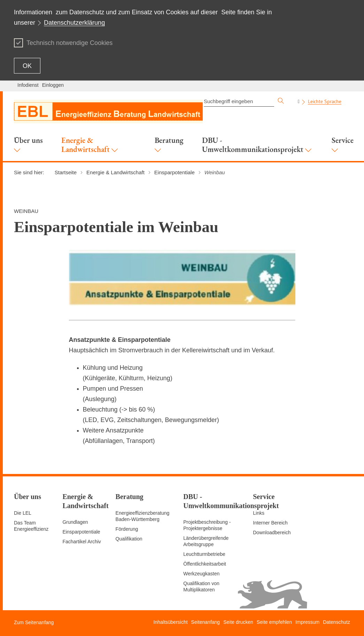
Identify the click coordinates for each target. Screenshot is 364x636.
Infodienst (28, 85)
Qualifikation (129, 539)
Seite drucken (238, 622)
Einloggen (53, 85)
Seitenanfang (206, 622)
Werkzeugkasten (201, 574)
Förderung (127, 529)
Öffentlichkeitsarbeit (205, 564)
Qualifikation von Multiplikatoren (201, 587)
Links (259, 513)
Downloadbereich (272, 532)
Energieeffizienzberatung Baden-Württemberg (143, 516)
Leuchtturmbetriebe (204, 554)
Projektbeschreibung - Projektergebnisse (207, 525)
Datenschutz (336, 622)
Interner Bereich (270, 523)
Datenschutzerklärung (74, 23)
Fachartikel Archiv (82, 542)
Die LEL (23, 513)
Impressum (307, 622)
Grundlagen (75, 522)
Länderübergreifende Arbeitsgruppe (206, 541)
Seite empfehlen (274, 622)
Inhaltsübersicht (171, 622)
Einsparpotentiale (81, 532)
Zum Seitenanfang (34, 622)
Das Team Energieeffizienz (31, 526)
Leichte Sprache (325, 101)
